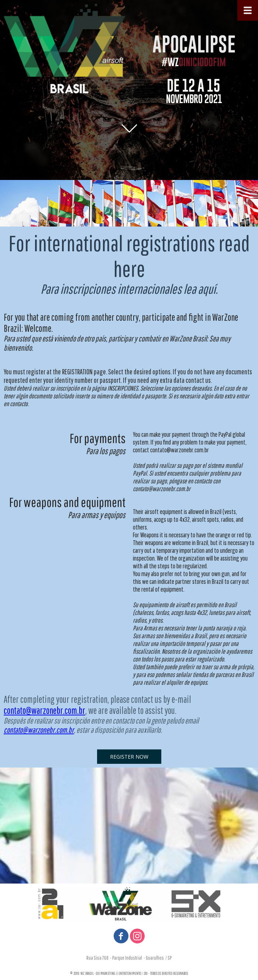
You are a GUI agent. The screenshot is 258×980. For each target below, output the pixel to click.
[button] (129, 757)
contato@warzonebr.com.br (44, 710)
